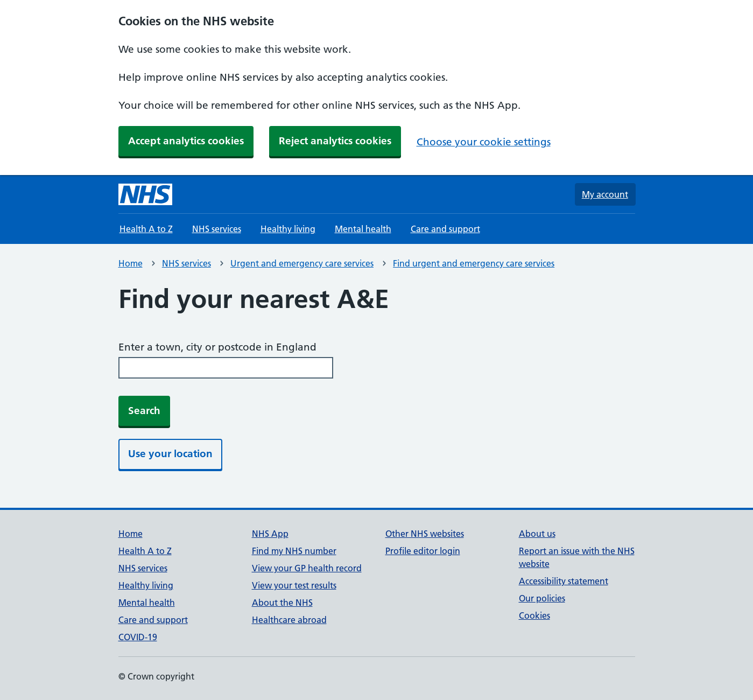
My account (605, 194)
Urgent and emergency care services (302, 263)
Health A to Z (146, 229)
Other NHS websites (425, 534)
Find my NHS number (294, 551)
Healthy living (288, 229)
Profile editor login (423, 551)
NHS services (217, 229)
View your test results (294, 585)
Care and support (445, 229)
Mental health (363, 229)
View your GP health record (307, 568)
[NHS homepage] (145, 194)
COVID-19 (138, 637)
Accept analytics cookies (186, 141)
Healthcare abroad (289, 620)
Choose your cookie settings (484, 142)
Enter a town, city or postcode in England (217, 347)
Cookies (534, 615)
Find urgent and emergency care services (474, 263)
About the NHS (282, 603)
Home (131, 263)
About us (537, 534)
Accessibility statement (564, 581)
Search (144, 411)
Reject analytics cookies (335, 141)
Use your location (170, 454)
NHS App (270, 534)
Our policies (542, 598)
